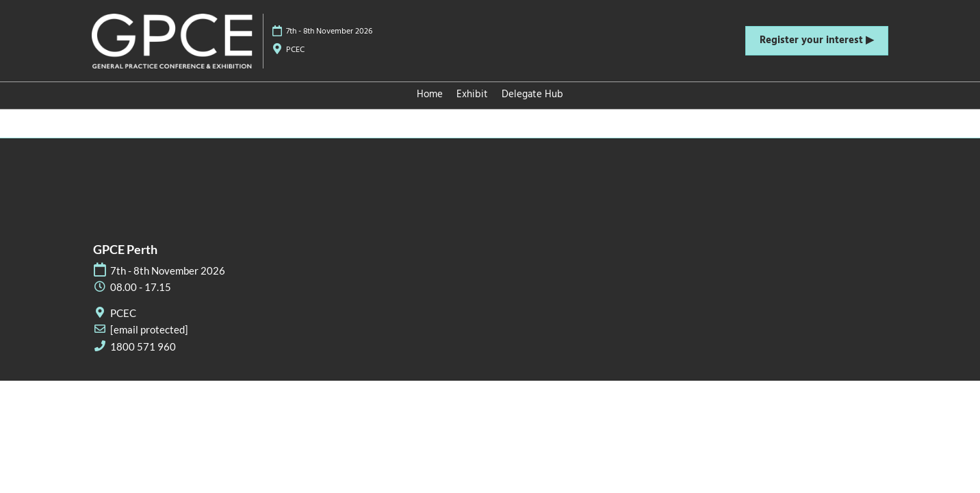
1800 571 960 (143, 346)
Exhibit (472, 94)
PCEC (295, 50)
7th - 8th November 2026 (329, 31)
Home (430, 94)
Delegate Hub (532, 94)
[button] (817, 41)
